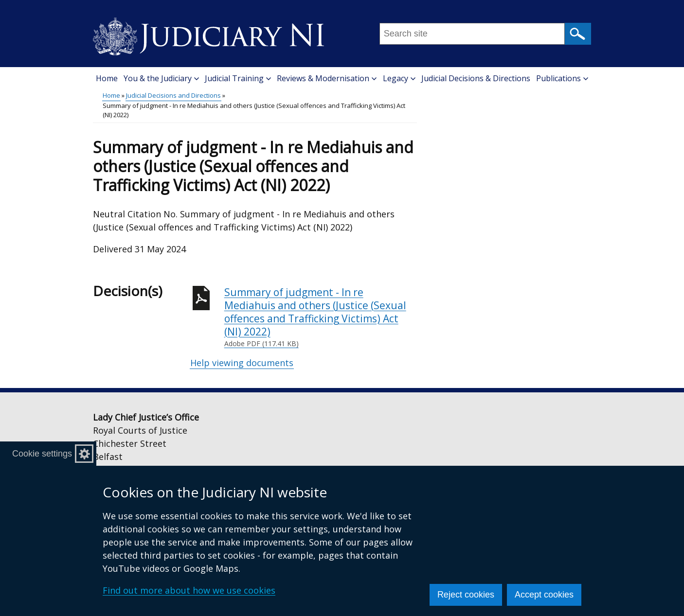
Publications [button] (562, 78)
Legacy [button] (399, 78)
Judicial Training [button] (238, 78)
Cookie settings (42, 454)
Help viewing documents (242, 363)
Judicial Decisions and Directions (173, 95)
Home (107, 78)
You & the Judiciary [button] (161, 78)
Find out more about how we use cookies (189, 590)
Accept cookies (544, 595)
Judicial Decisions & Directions (476, 78)
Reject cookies (466, 595)
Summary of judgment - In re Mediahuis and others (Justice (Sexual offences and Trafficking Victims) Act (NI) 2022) (321, 317)
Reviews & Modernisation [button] (327, 78)
